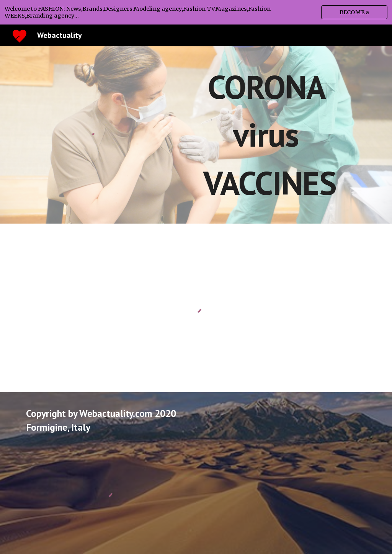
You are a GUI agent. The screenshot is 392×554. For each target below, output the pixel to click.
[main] (270, 135)
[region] (196, 12)
